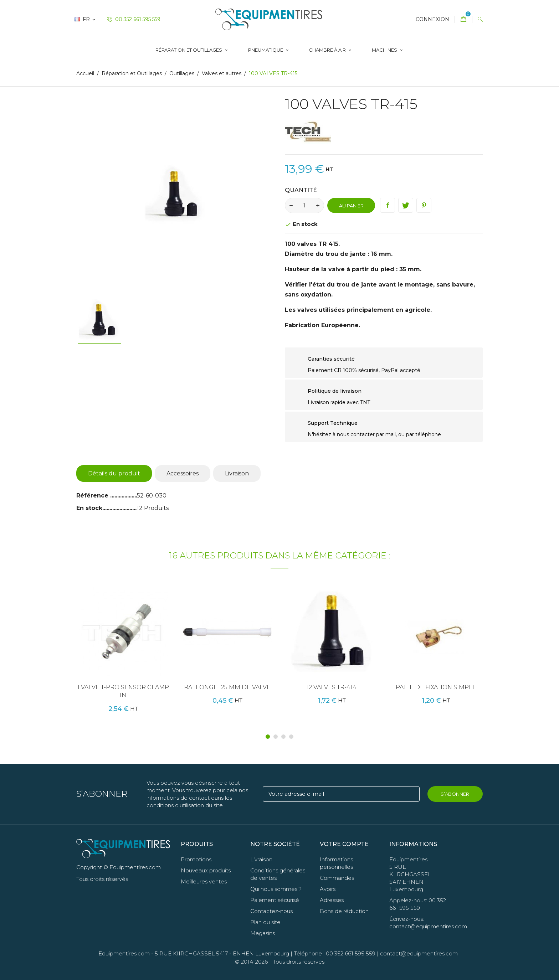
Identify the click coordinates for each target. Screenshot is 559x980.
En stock (89, 508)
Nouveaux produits (206, 870)
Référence (93, 496)
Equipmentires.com (124, 953)
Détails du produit (114, 473)
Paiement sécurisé (275, 900)
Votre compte (344, 844)
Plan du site (265, 922)
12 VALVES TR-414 (332, 687)
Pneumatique (266, 50)
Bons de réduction (344, 911)
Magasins (263, 933)
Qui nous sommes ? (276, 889)
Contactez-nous (271, 911)
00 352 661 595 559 (134, 19)
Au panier (351, 206)
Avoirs (328, 889)
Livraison (237, 473)
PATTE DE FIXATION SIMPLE (436, 687)
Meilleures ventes (204, 881)
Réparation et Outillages (189, 50)
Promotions (196, 859)
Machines (385, 50)
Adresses (332, 900)
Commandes (337, 878)
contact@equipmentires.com (419, 953)
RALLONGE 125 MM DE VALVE (227, 687)
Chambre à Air (328, 50)
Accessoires (183, 473)
